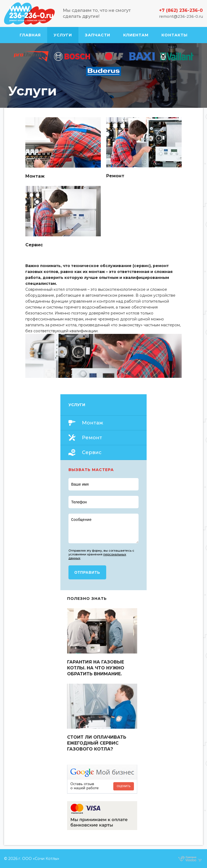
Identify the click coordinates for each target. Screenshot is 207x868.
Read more (63, 148)
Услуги (63, 35)
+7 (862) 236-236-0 (181, 10)
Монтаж (93, 423)
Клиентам (136, 35)
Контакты (175, 35)
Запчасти (98, 35)
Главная (30, 35)
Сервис (92, 452)
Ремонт (92, 438)
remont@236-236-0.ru (181, 16)
